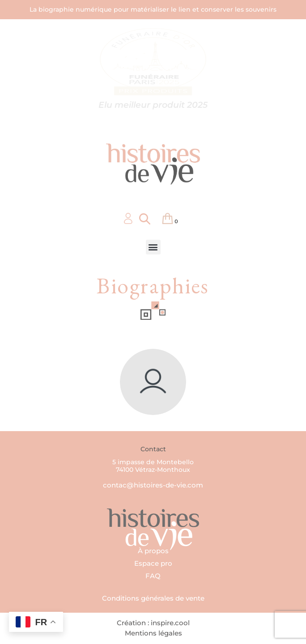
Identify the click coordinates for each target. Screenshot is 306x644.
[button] (153, 247)
